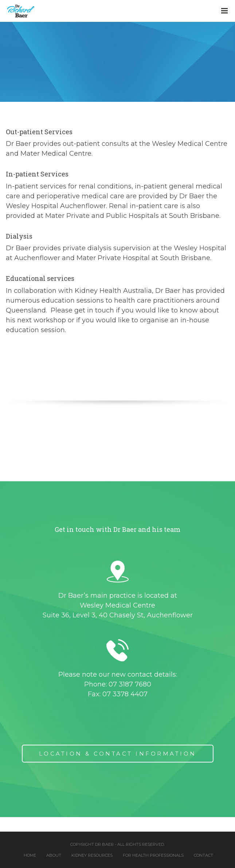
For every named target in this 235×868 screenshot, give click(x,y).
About (54, 855)
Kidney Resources (92, 855)
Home (30, 855)
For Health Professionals (153, 855)
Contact (203, 855)
